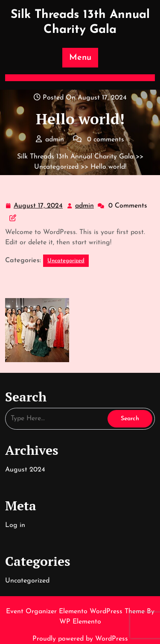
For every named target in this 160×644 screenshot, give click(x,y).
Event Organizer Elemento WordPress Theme (76, 612)
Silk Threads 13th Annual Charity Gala (75, 157)
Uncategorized (56, 167)
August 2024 (25, 470)
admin (85, 205)
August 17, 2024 (39, 206)
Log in (15, 525)
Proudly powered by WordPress (80, 639)
